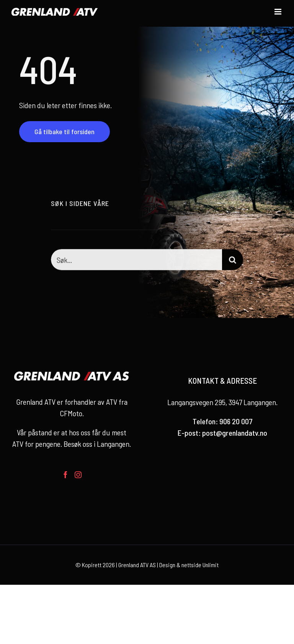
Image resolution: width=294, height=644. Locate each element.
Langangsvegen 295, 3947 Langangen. (222, 402)
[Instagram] (78, 475)
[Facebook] (65, 475)
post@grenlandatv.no (235, 433)
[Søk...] (136, 260)
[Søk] (233, 260)
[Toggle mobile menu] (278, 12)
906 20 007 (236, 421)
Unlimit (211, 565)
